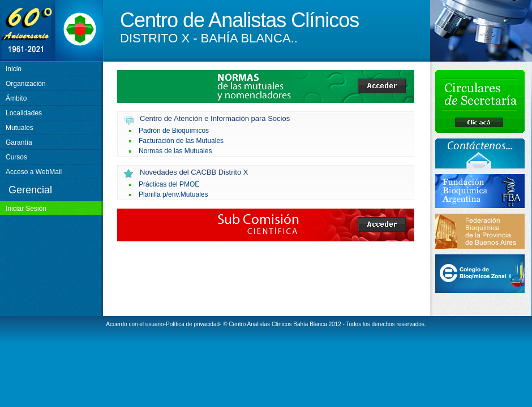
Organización (26, 84)
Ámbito (16, 98)
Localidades (24, 113)
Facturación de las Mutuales (181, 141)
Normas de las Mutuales (175, 151)
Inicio (14, 69)
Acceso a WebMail (34, 172)
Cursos (16, 157)
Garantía (19, 142)
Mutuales (20, 128)
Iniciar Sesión (26, 209)
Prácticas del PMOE (169, 184)
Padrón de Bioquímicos (174, 131)
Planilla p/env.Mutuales (173, 194)
